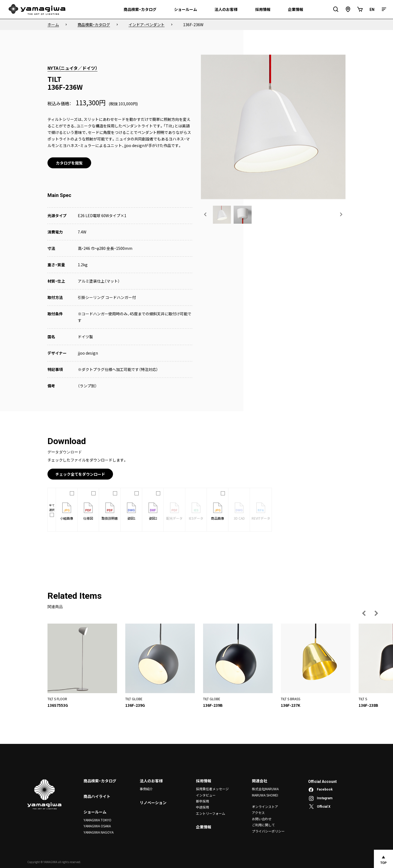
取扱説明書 (110, 511)
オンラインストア (265, 806)
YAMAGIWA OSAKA (97, 826)
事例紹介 (146, 789)
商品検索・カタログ (100, 781)
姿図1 (131, 511)
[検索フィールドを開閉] (336, 9)
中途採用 (203, 807)
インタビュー (206, 795)
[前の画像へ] (206, 214)
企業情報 (204, 827)
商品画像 (218, 511)
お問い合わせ (262, 819)
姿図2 (153, 511)
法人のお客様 (151, 781)
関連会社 (260, 781)
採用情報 (204, 781)
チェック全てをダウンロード (80, 474)
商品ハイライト (97, 796)
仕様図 (88, 511)
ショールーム (95, 812)
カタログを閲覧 (69, 163)
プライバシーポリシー (268, 831)
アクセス (258, 812)
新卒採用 (203, 801)
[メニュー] (384, 9)
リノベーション (153, 803)
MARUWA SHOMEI (265, 795)
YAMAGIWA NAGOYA (99, 832)
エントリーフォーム (211, 813)
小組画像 (67, 511)
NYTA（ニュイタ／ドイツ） (72, 68)
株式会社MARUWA (265, 789)
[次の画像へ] (341, 214)
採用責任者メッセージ (212, 789)
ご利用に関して (263, 825)
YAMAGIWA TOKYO (97, 820)
